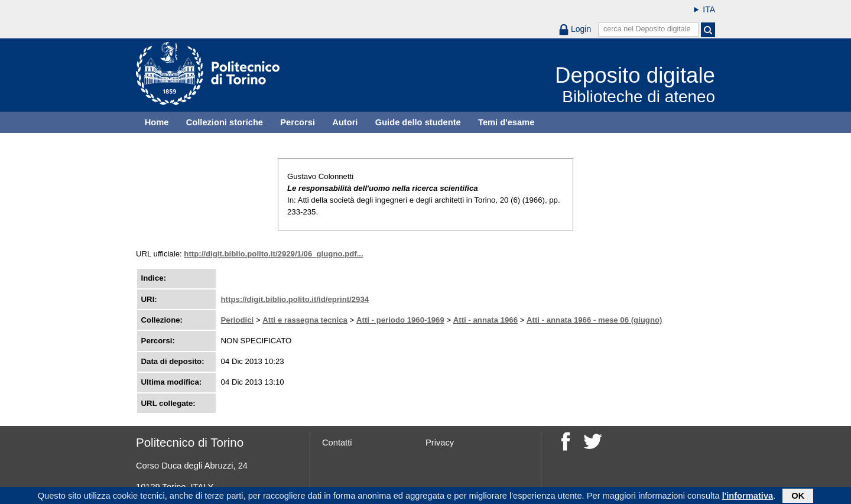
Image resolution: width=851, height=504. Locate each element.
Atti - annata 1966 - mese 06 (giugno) (594, 320)
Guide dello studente (418, 122)
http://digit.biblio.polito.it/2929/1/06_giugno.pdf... (273, 254)
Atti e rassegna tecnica (305, 320)
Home (157, 122)
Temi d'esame (506, 122)
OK (798, 496)
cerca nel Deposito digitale (647, 29)
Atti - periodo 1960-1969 (400, 320)
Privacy (440, 443)
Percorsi (298, 122)
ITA (709, 9)
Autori (345, 122)
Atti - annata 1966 (485, 320)
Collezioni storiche (225, 122)
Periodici (238, 320)
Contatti (337, 443)
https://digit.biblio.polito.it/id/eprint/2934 (295, 299)
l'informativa (748, 496)
